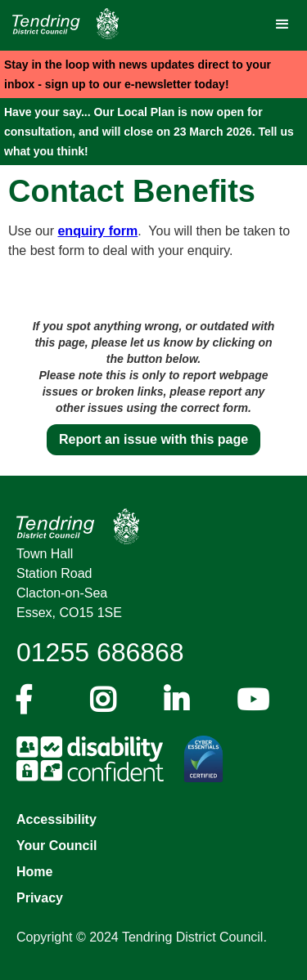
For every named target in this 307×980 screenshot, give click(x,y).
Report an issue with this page (153, 439)
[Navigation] (61, 24)
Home (34, 872)
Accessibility (56, 819)
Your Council (56, 846)
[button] (282, 25)
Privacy (40, 898)
